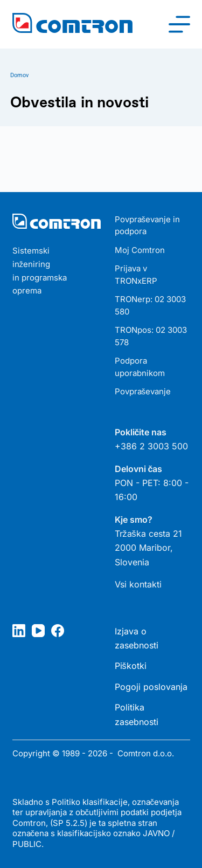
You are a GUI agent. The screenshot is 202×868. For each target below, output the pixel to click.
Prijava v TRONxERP (136, 275)
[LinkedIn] (19, 631)
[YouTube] (38, 631)
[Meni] (179, 24)
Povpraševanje (143, 391)
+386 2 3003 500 (151, 446)
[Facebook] (58, 631)
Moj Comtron (140, 250)
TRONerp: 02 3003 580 (150, 305)
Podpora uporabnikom (140, 367)
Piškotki (131, 666)
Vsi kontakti (138, 584)
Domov (19, 75)
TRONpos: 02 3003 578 (151, 336)
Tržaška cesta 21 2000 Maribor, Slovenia (148, 548)
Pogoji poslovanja (151, 687)
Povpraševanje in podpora (148, 225)
